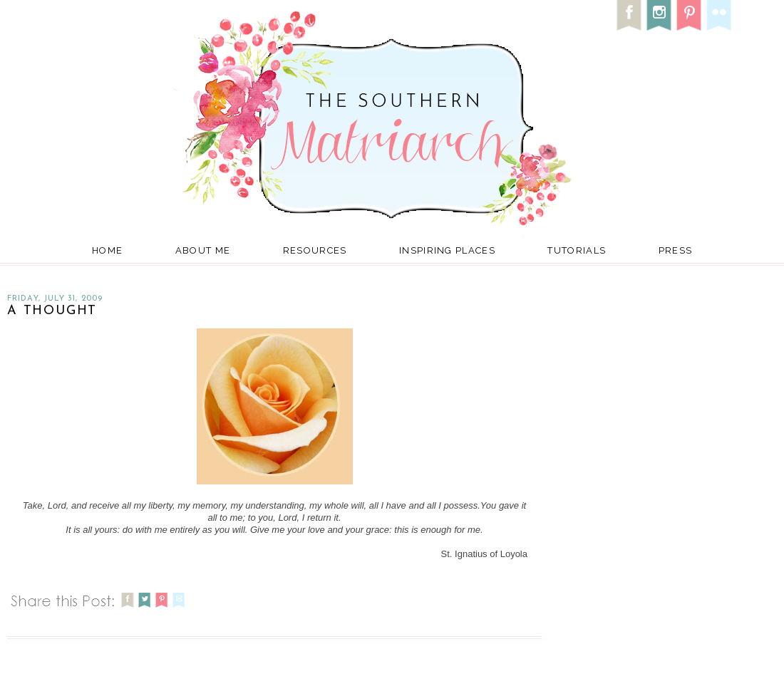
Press (676, 250)
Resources (315, 250)
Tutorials (577, 250)
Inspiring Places (447, 250)
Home (107, 250)
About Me (203, 250)
